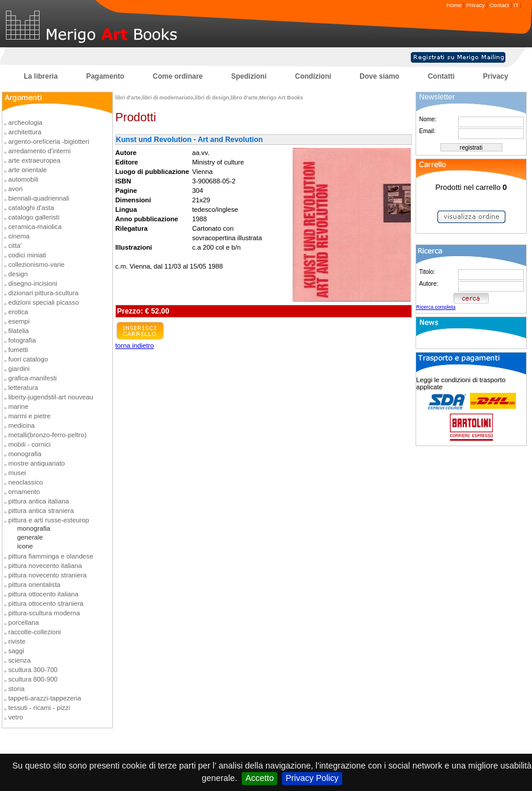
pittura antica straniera (41, 511)
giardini (19, 369)
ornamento (24, 492)
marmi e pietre (30, 416)
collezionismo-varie (36, 264)
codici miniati (27, 255)
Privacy (476, 5)
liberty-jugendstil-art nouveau (51, 397)
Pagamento (106, 76)
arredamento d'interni (39, 151)
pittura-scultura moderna (44, 613)
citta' (15, 246)
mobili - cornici (30, 444)
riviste (17, 641)
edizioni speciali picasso (43, 302)
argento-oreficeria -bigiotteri (49, 141)
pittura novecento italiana (45, 566)
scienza (20, 660)
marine (18, 406)
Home (454, 5)
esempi (19, 321)
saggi (16, 651)
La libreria (40, 76)
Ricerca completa (436, 307)
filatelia (19, 331)
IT (516, 5)
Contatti (441, 76)
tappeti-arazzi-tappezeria (45, 698)
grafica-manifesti (33, 378)
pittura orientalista (34, 585)
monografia (25, 454)
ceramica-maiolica (35, 227)
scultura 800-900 (33, 679)
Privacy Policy (312, 778)
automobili (23, 179)
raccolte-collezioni (35, 632)
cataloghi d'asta (31, 208)
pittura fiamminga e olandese (51, 556)
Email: (427, 131)
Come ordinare (178, 76)
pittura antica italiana (39, 501)
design (18, 274)
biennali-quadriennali (39, 198)
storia (16, 689)
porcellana (24, 622)
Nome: (428, 119)
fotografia (22, 340)
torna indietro (134, 346)
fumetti (18, 350)
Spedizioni (249, 76)
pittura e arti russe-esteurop (49, 520)
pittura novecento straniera (47, 575)
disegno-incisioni (33, 283)
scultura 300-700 (33, 670)
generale (30, 537)
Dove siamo (379, 76)
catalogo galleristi (34, 217)
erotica (18, 312)
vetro (16, 717)
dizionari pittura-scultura (43, 293)
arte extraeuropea (34, 160)
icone (25, 546)
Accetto (259, 778)
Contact (499, 5)
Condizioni (313, 76)
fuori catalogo (28, 359)
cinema (19, 236)
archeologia (25, 122)
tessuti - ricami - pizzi (39, 708)
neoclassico (25, 482)
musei (17, 473)
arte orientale (27, 170)
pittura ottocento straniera (46, 603)
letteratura (23, 388)
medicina (22, 425)
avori (15, 189)
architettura (25, 132)
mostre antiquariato (37, 463)
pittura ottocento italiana (43, 594)
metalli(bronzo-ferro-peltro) (47, 435)
